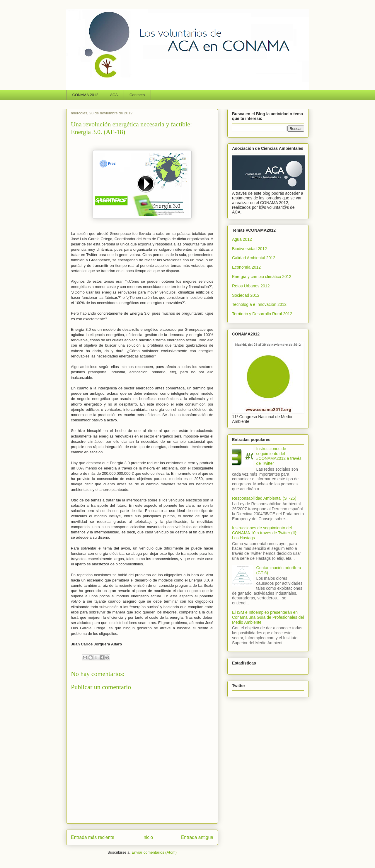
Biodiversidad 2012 (249, 249)
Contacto (137, 95)
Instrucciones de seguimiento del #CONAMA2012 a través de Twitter (279, 456)
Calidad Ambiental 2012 (254, 258)
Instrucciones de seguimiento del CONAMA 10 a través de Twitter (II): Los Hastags (265, 533)
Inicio (148, 837)
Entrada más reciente (93, 837)
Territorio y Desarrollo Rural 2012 (262, 314)
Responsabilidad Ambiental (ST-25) (264, 498)
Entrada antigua (197, 837)
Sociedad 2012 (246, 295)
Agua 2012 (242, 239)
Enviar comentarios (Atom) (154, 852)
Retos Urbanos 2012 (251, 286)
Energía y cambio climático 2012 (262, 277)
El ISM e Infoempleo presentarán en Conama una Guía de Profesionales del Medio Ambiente (268, 617)
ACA (114, 95)
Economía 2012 (246, 267)
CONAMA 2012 (85, 95)
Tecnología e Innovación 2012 (259, 304)
